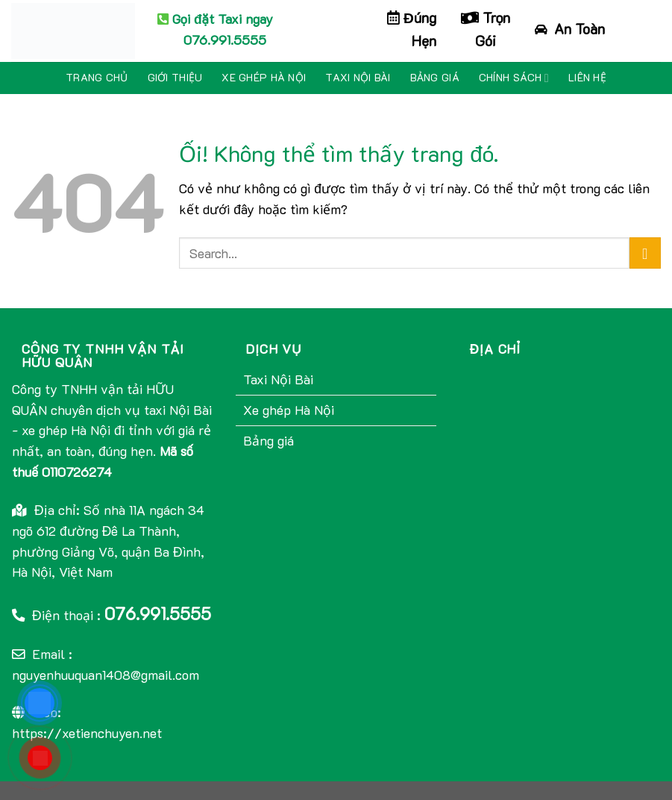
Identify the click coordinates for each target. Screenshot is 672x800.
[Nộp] (645, 253)
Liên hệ (587, 77)
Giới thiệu (175, 77)
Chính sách (514, 78)
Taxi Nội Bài (358, 77)
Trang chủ (97, 77)
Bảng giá (435, 77)
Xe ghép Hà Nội (264, 77)
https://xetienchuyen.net (87, 733)
